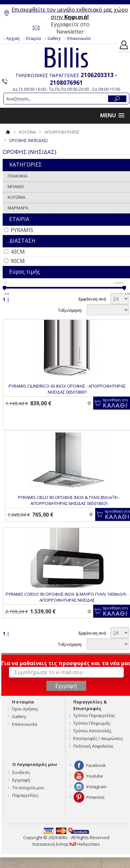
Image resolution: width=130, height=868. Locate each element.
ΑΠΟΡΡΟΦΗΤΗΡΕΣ (62, 132)
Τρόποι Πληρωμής (92, 723)
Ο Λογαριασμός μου (35, 764)
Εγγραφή (21, 780)
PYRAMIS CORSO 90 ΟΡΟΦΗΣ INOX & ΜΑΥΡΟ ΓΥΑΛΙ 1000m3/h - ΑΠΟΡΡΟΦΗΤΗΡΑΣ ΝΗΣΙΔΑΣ (67, 597)
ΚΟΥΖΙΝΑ (28, 132)
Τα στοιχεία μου (28, 788)
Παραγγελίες (25, 795)
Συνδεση (21, 772)
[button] (112, 116)
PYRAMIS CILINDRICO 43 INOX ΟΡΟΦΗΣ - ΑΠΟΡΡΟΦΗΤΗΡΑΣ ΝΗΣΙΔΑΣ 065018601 (67, 389)
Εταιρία (33, 38)
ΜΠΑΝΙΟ (16, 186)
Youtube (95, 776)
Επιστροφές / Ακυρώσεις (98, 738)
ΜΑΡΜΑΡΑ (18, 208)
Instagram (96, 787)
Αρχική (13, 38)
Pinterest (95, 797)
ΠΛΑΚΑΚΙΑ (18, 176)
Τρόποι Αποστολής (92, 731)
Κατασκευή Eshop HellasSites (66, 844)
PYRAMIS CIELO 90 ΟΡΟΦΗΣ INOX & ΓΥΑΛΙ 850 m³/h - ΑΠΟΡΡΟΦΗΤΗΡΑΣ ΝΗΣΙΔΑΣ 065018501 (69, 500)
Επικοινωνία (79, 38)
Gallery (54, 38)
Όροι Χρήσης (25, 709)
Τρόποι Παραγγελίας (94, 715)
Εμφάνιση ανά (92, 299)
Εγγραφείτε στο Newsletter (70, 28)
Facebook (96, 765)
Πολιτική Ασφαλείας (93, 746)
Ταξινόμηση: (70, 310)
